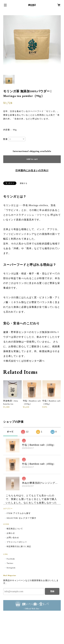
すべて (10, 432)
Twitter (10, 563)
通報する (24, 183)
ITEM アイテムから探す (19, 513)
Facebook (11, 559)
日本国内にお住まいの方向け (32, 171)
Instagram (11, 568)
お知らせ (11, 533)
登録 (52, 591)
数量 (5, 139)
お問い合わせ (13, 538)
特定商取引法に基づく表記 (19, 547)
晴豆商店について (15, 529)
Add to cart (32, 159)
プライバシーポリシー (17, 542)
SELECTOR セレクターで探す (22, 518)
